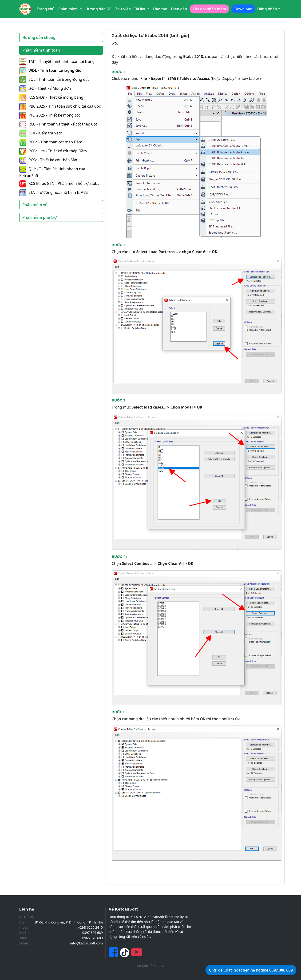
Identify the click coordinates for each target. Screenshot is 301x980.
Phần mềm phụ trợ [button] (40, 217)
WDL (115, 43)
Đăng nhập (267, 9)
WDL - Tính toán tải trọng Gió (50, 70)
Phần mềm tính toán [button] (41, 50)
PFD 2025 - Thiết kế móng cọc (50, 115)
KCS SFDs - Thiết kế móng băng (51, 97)
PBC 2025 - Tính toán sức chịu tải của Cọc (60, 106)
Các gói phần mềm (209, 9)
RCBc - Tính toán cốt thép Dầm (51, 142)
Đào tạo (160, 9)
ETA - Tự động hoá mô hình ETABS (53, 192)
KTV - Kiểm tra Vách (41, 133)
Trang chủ (46, 9)
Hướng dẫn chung (39, 37)
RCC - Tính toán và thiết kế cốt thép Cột (58, 124)
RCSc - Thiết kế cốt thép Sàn (48, 160)
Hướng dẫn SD (98, 9)
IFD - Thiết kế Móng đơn (45, 88)
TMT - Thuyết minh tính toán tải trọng (57, 61)
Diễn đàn (179, 9)
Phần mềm (69, 9)
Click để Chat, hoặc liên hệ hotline (251, 970)
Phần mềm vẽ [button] (35, 205)
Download (243, 9)
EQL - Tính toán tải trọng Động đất (54, 79)
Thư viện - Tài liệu (131, 9)
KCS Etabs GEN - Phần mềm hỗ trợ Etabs (59, 183)
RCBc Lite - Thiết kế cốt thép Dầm (53, 151)
